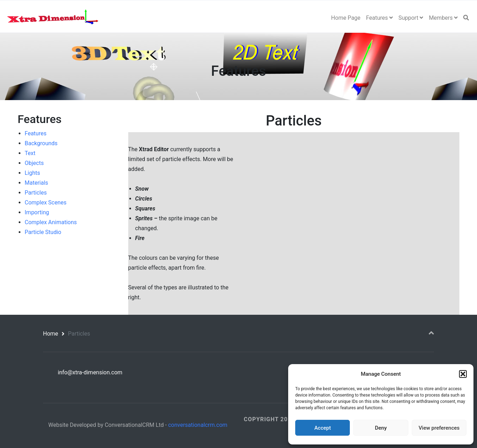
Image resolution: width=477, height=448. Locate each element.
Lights (32, 173)
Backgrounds (41, 143)
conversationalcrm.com (198, 425)
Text (30, 153)
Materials (36, 183)
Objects (34, 163)
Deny (381, 428)
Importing (37, 212)
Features (36, 133)
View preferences (439, 428)
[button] (463, 374)
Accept (323, 428)
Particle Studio (43, 232)
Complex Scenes (46, 202)
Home (51, 334)
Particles (36, 193)
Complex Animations (51, 222)
